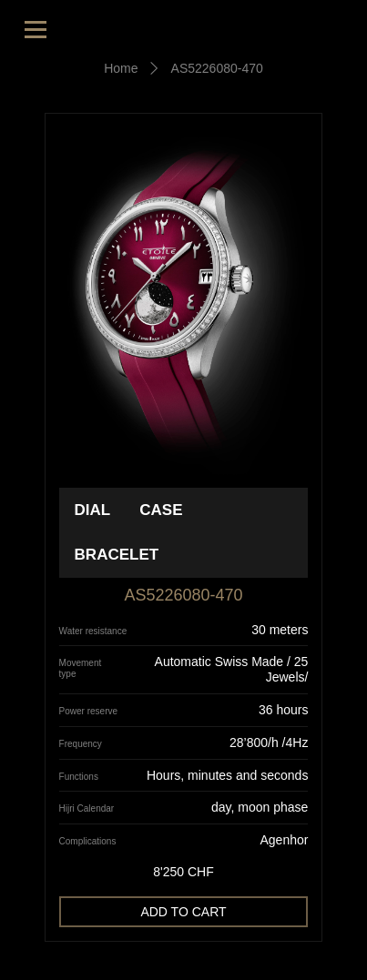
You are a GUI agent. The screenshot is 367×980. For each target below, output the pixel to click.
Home (121, 68)
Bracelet (117, 555)
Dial (93, 510)
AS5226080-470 (217, 68)
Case (161, 510)
